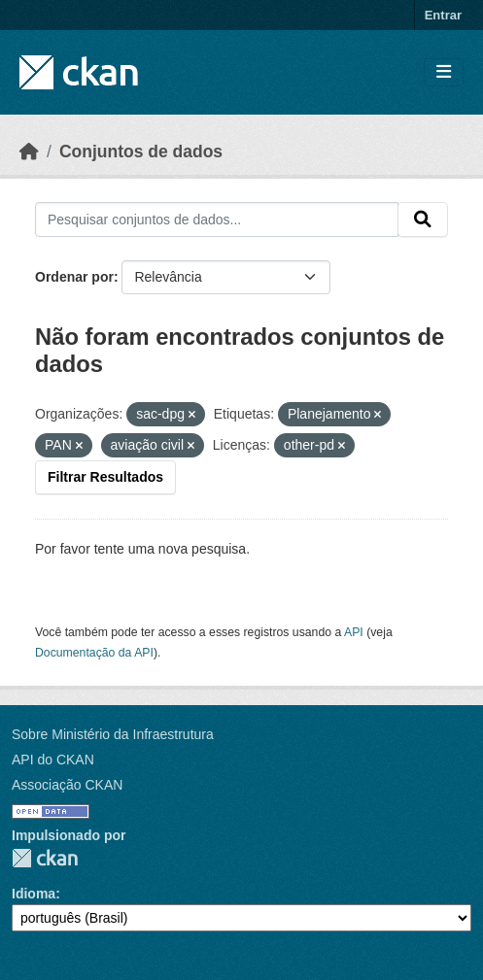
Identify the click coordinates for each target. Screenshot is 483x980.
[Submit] (423, 220)
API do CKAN (53, 760)
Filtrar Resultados (105, 477)
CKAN (45, 858)
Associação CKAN (67, 785)
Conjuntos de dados (141, 152)
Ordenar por (74, 277)
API (354, 632)
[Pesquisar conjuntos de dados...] (217, 220)
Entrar (443, 15)
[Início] (29, 152)
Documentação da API (94, 653)
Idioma (34, 894)
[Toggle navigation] (444, 72)
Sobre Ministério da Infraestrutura (113, 734)
